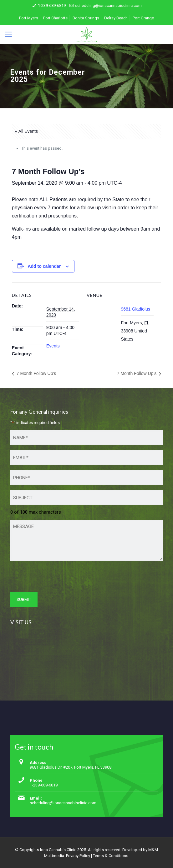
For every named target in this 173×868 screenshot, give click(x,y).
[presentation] (58, 578)
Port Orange (143, 18)
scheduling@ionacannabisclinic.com (108, 5)
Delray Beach (116, 18)
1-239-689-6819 (52, 5)
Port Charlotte (55, 18)
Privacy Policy (78, 856)
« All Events (26, 131)
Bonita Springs (86, 18)
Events (53, 346)
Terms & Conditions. (111, 856)
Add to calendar (44, 266)
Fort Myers (29, 18)
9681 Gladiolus (136, 309)
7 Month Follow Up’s (36, 373)
